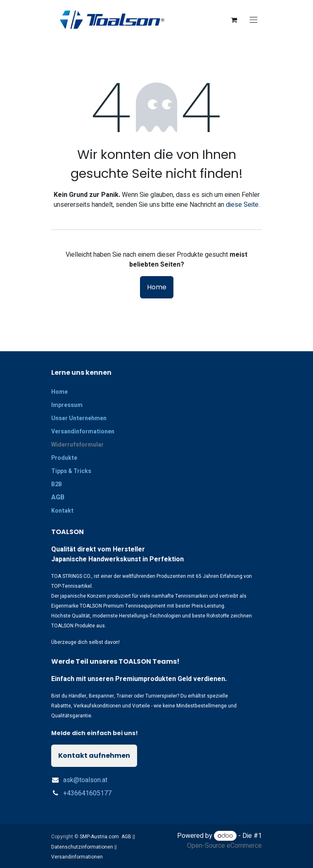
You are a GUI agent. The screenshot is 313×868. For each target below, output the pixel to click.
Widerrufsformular (77, 445)
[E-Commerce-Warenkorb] (234, 20)
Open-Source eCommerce (224, 846)
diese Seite (242, 205)
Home (157, 287)
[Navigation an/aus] (254, 20)
